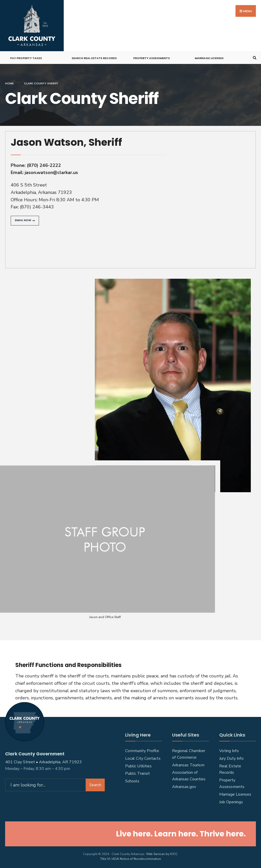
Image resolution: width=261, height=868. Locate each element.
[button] (25, 220)
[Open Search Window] (254, 57)
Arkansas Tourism (188, 764)
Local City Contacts (143, 757)
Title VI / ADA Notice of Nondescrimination (131, 858)
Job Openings (231, 801)
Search (95, 783)
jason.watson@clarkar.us (51, 171)
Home (9, 82)
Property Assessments (152, 57)
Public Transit (138, 772)
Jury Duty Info (231, 757)
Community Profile (142, 750)
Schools (132, 780)
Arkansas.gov (184, 786)
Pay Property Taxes (26, 57)
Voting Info (229, 750)
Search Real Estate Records (94, 57)
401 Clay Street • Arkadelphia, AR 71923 (43, 760)
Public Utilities (138, 765)
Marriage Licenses (209, 57)
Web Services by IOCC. (162, 853)
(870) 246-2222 (44, 164)
